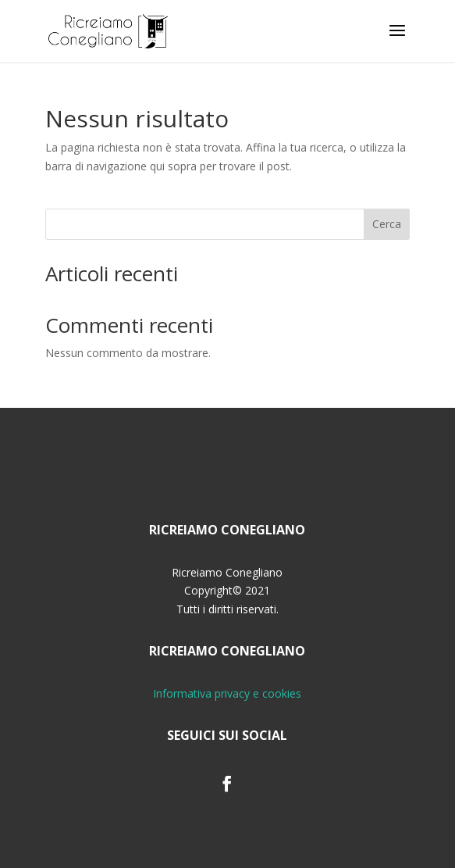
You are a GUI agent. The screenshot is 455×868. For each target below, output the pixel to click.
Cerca (387, 224)
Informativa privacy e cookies (227, 693)
